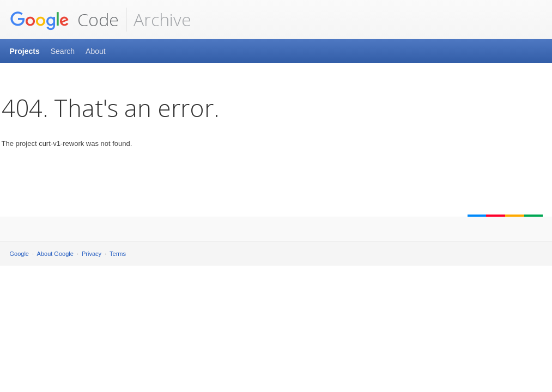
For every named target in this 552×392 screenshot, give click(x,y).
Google (19, 254)
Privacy (92, 254)
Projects (25, 51)
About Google (55, 254)
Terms (118, 254)
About (96, 51)
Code (64, 20)
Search (63, 51)
